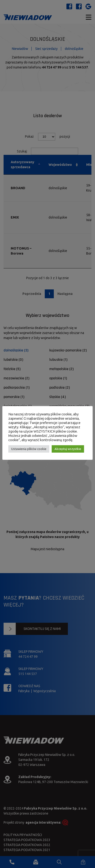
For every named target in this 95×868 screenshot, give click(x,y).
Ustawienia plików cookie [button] (29, 449)
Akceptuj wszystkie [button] (68, 449)
